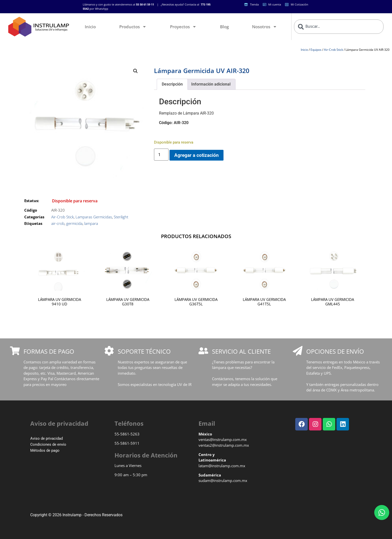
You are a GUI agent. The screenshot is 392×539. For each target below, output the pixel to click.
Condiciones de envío (48, 444)
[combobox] (339, 27)
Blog (224, 27)
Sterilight (121, 217)
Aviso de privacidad (46, 438)
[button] (135, 71)
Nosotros (264, 27)
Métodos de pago (45, 450)
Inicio (90, 27)
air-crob (58, 223)
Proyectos (183, 27)
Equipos (316, 50)
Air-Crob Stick (333, 50)
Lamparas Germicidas (94, 217)
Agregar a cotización (196, 155)
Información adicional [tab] (211, 84)
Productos (133, 27)
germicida (74, 223)
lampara (91, 223)
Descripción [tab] (172, 84)
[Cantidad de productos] (161, 155)
